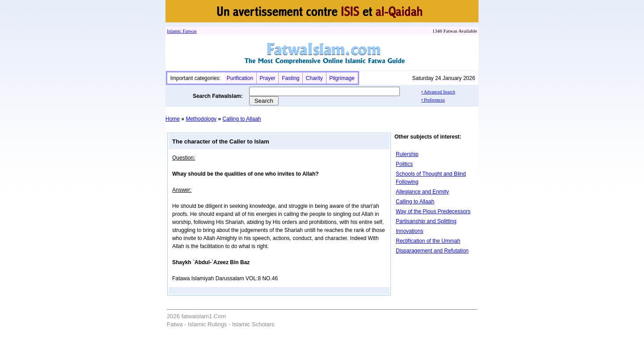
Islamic (174, 31)
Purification (240, 78)
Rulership (407, 154)
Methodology (201, 119)
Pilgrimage (342, 78)
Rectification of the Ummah (428, 241)
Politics (404, 164)
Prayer (267, 78)
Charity (314, 78)
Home (173, 119)
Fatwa (188, 31)
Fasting (290, 78)
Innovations (409, 231)
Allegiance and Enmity (422, 192)
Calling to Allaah (241, 119)
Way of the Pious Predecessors (433, 211)
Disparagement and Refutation (432, 251)
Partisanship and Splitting (426, 221)
